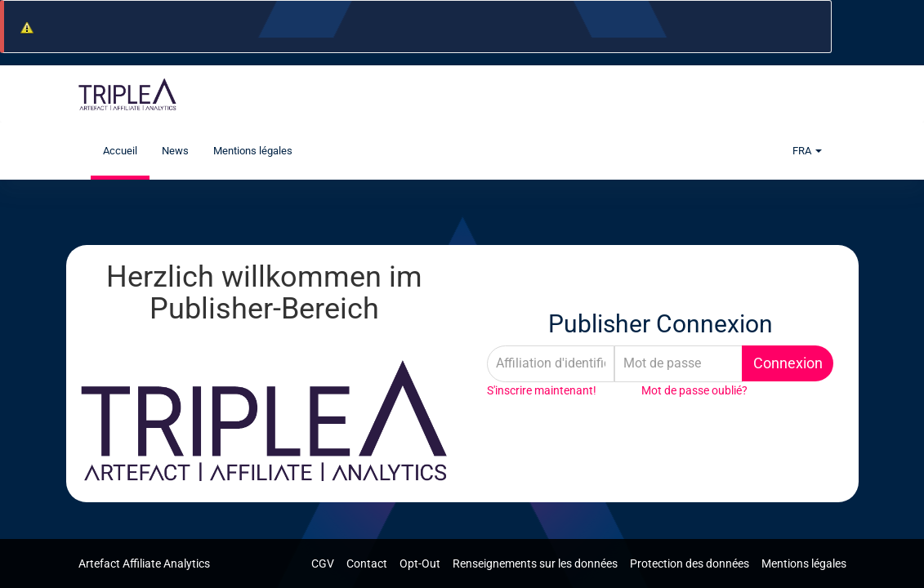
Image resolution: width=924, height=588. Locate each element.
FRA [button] (807, 151)
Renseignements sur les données (536, 563)
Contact (368, 563)
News (175, 151)
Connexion (788, 363)
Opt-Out (421, 563)
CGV (324, 563)
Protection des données (691, 563)
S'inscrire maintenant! (542, 390)
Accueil (120, 151)
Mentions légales (253, 151)
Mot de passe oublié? (694, 390)
